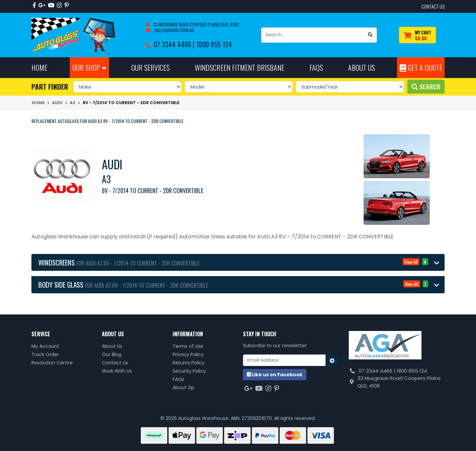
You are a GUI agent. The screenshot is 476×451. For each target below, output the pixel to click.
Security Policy (189, 371)
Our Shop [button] (89, 67)
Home (39, 67)
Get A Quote (421, 67)
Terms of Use (188, 346)
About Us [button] (361, 67)
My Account (45, 346)
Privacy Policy (188, 354)
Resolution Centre (52, 363)
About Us (112, 346)
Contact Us (115, 363)
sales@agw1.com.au (174, 30)
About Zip (183, 388)
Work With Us (117, 371)
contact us (433, 6)
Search (426, 86)
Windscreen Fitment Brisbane (239, 67)
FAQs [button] (316, 67)
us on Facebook (275, 375)
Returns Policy (189, 363)
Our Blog (112, 354)
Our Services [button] (150, 67)
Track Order (45, 354)
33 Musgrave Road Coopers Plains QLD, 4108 (195, 24)
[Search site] (370, 35)
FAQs (178, 379)
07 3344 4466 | (175, 44)
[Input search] (313, 35)
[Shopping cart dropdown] (417, 35)
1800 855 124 (214, 44)
